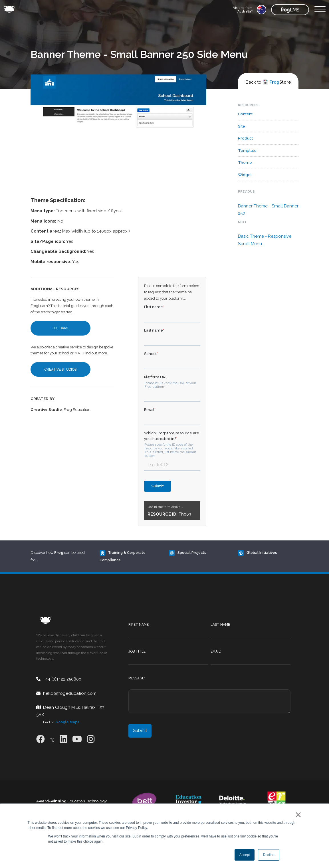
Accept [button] (245, 855)
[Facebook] (41, 739)
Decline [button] (269, 855)
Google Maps (67, 722)
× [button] (297, 815)
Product (245, 138)
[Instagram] (91, 739)
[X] (52, 739)
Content (245, 114)
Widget (245, 175)
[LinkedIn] (63, 739)
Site (242, 126)
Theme (245, 162)
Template (247, 150)
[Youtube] (77, 739)
